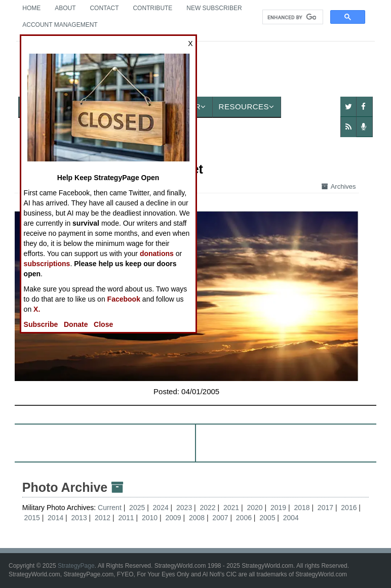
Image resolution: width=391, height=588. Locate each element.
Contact (104, 8)
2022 (208, 508)
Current (111, 508)
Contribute (152, 8)
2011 (126, 518)
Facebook (124, 299)
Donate (76, 324)
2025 (137, 508)
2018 (302, 508)
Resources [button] (247, 107)
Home (31, 8)
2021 (231, 508)
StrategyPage (76, 566)
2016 (349, 508)
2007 (220, 518)
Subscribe (41, 324)
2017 (325, 508)
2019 (278, 508)
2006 (244, 518)
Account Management (60, 25)
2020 (255, 508)
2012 (103, 518)
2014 (55, 518)
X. (37, 309)
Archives (339, 186)
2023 (184, 508)
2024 (161, 508)
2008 (197, 518)
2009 (173, 518)
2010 (150, 518)
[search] (292, 17)
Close (103, 324)
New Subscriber (214, 8)
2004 (291, 518)
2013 (79, 518)
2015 (32, 518)
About (65, 8)
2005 (267, 518)
